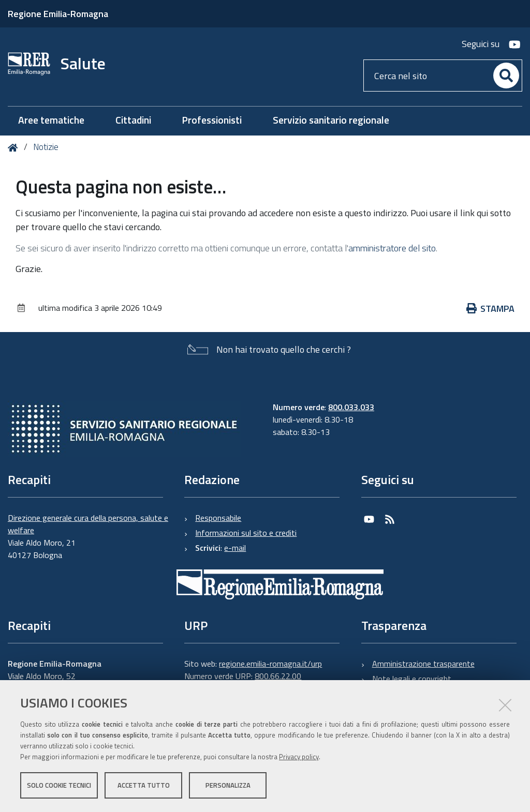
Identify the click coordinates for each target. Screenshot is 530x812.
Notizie (46, 147)
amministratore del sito (392, 248)
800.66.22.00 (278, 676)
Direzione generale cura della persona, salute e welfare (88, 524)
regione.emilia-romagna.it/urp (270, 664)
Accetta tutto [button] (144, 785)
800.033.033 (351, 407)
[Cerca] (506, 76)
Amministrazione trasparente (423, 664)
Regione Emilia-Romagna (58, 14)
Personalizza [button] (228, 785)
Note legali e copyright (412, 679)
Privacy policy (299, 757)
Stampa (491, 309)
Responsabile (218, 518)
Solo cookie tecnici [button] (59, 785)
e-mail (235, 548)
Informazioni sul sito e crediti (246, 533)
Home (15, 148)
